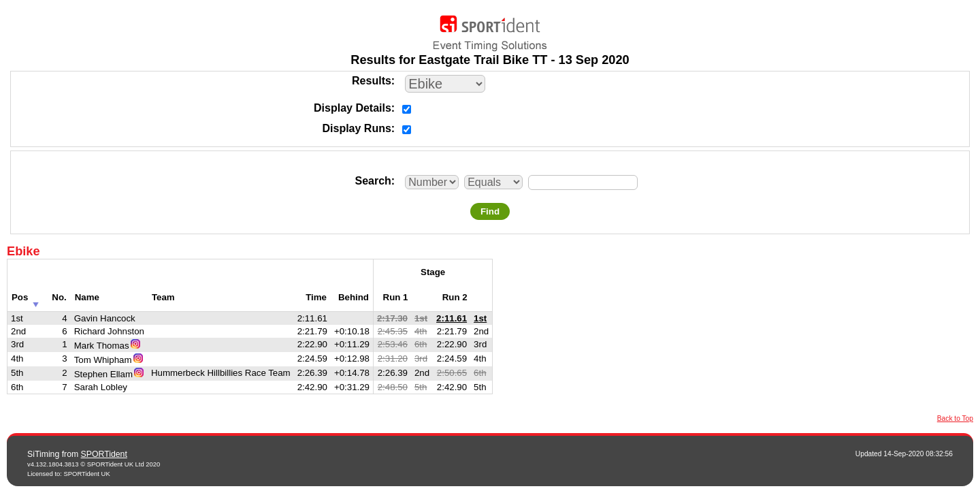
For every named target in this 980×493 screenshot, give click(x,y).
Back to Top (955, 418)
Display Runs (357, 128)
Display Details (353, 108)
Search (373, 181)
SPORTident (104, 454)
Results (372, 81)
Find (490, 211)
